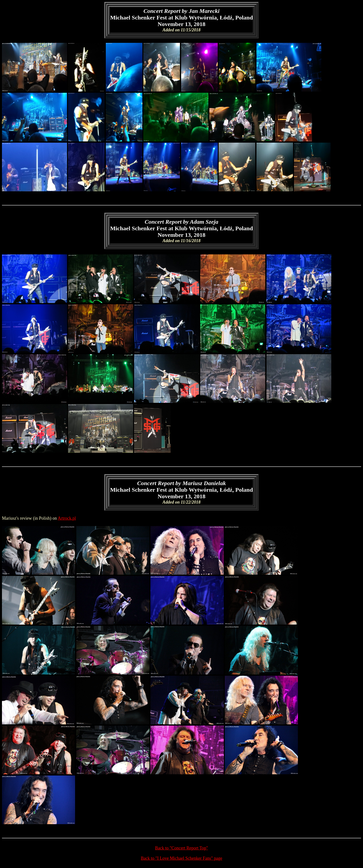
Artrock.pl (67, 518)
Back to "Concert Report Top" (181, 848)
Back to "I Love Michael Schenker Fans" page (181, 858)
